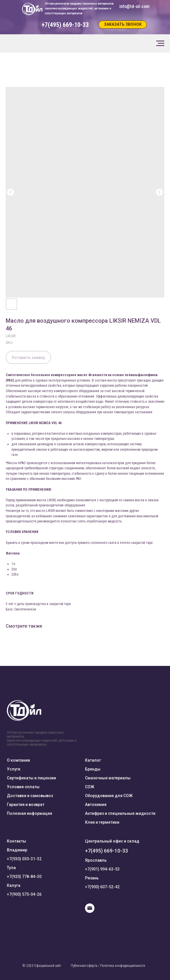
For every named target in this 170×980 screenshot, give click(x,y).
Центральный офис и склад (112, 841)
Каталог (93, 760)
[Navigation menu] (160, 43)
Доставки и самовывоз (30, 796)
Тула (11, 868)
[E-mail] (90, 911)
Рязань (92, 878)
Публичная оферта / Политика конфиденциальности (108, 966)
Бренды (93, 769)
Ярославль (96, 860)
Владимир (17, 850)
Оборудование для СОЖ (109, 796)
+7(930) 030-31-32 (24, 859)
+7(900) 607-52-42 (102, 887)
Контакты (16, 841)
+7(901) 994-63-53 (102, 869)
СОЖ (90, 787)
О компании (18, 760)
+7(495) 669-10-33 (106, 851)
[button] (123, 25)
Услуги (14, 769)
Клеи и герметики (102, 822)
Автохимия (96, 805)
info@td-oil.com (134, 6)
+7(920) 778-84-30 (24, 877)
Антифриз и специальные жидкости (120, 813)
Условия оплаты (23, 787)
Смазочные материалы (108, 778)
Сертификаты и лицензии (31, 778)
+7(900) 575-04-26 (24, 894)
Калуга (14, 885)
